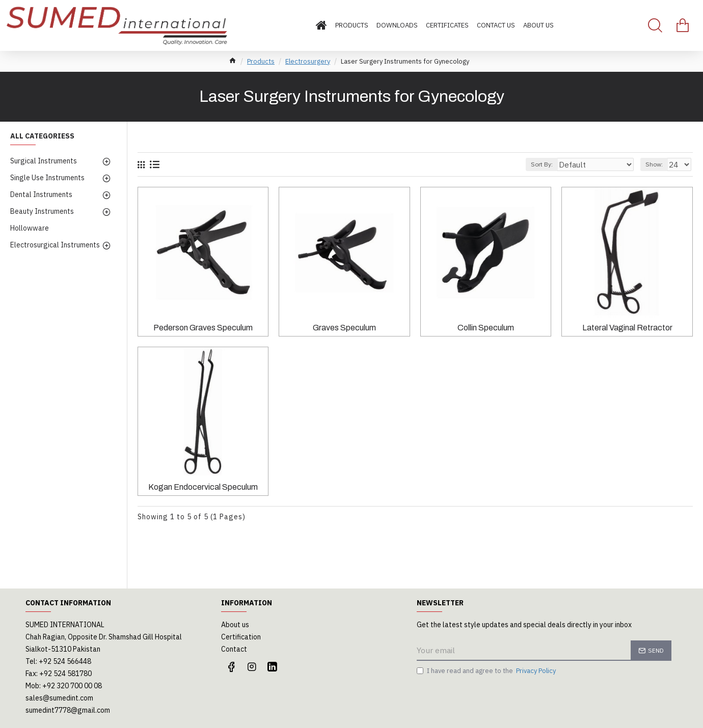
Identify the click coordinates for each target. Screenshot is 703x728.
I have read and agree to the (487, 671)
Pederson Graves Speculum (203, 328)
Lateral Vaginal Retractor (627, 328)
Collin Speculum (486, 328)
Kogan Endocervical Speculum (203, 487)
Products (261, 61)
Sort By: (562, 164)
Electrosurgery (308, 61)
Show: (657, 164)
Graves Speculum (344, 328)
